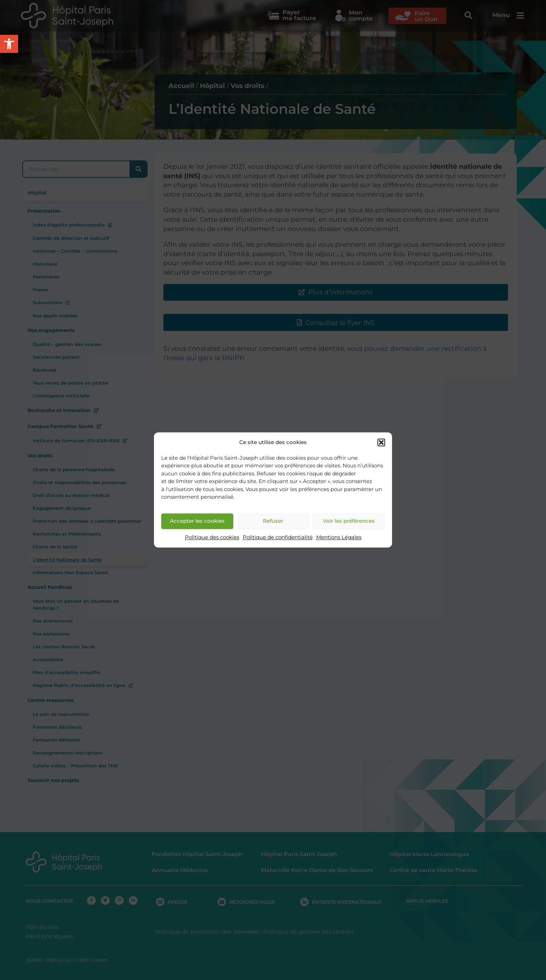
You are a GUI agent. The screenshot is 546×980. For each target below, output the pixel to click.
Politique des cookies (212, 537)
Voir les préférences (349, 521)
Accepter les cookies (197, 521)
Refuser (273, 521)
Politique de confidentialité (278, 537)
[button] (381, 443)
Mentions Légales (339, 537)
